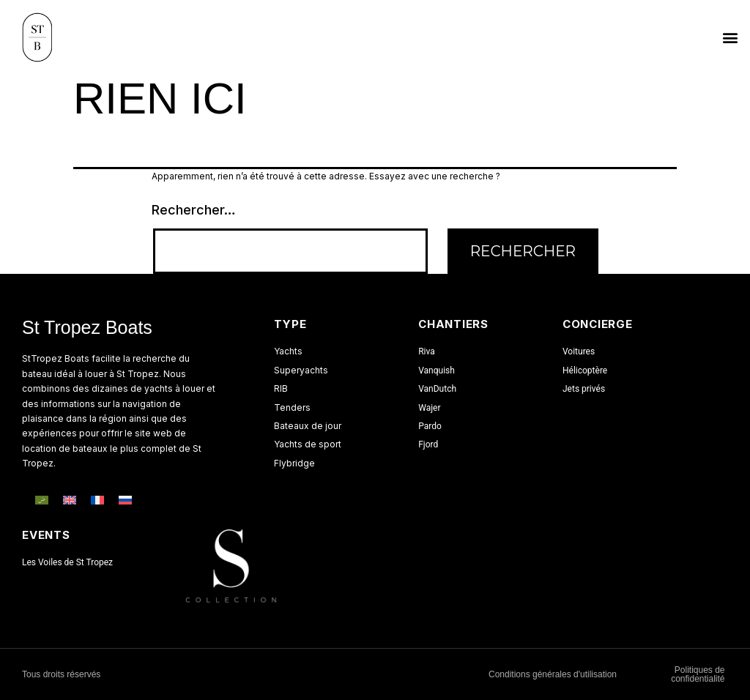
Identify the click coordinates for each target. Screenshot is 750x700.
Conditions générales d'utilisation (553, 674)
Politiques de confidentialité (698, 674)
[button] (731, 38)
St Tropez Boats (87, 327)
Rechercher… (194, 210)
